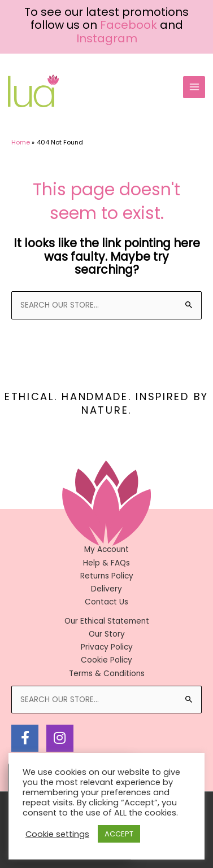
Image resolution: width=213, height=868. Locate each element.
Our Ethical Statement (107, 621)
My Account (106, 549)
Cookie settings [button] (57, 834)
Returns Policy (107, 576)
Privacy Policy (107, 647)
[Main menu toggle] (194, 87)
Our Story (107, 634)
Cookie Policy (106, 660)
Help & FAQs (106, 563)
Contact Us (106, 602)
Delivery (106, 589)
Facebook (129, 25)
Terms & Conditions (107, 674)
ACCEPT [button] (119, 834)
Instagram (107, 38)
